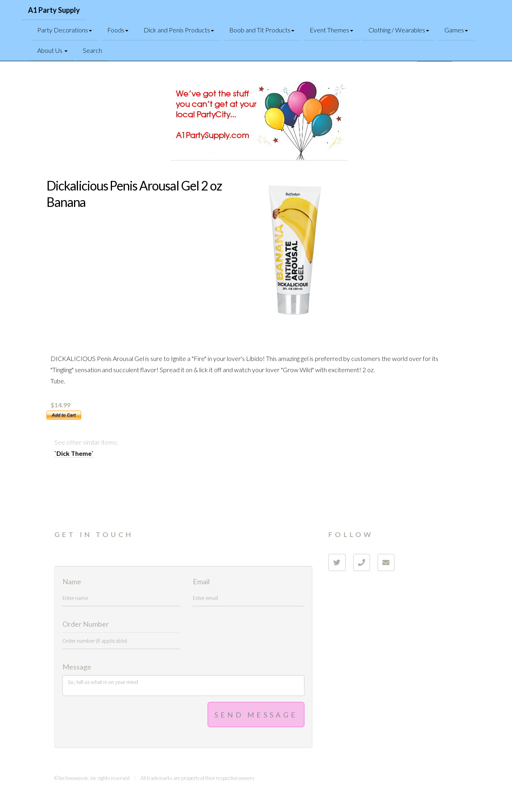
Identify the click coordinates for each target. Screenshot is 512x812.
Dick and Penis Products (179, 30)
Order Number (86, 624)
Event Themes (331, 30)
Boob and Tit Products (262, 30)
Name (72, 582)
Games (456, 30)
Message (77, 667)
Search (92, 50)
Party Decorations (65, 30)
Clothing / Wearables (399, 30)
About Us (52, 50)
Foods (118, 30)
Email (201, 582)
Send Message (256, 715)
